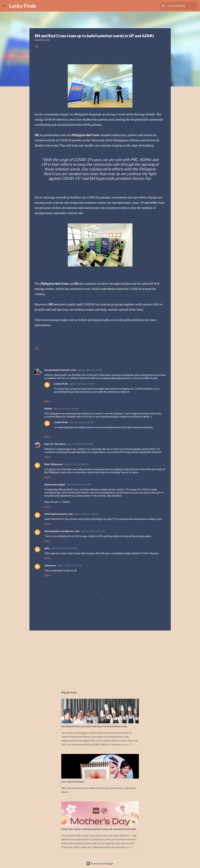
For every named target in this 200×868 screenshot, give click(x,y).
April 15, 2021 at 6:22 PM (79, 485)
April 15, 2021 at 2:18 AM (82, 384)
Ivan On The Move (55, 444)
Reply (48, 401)
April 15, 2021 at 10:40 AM (80, 444)
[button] (37, 47)
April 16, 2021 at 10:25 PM (64, 548)
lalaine (48, 408)
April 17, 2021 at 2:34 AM (69, 566)
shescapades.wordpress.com (62, 531)
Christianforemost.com (59, 514)
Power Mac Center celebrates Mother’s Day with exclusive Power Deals (99, 829)
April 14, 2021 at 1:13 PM (89, 370)
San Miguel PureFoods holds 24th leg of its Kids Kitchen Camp (94, 726)
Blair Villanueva (54, 464)
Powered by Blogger (100, 863)
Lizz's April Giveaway (73, 782)
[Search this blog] (180, 6)
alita (47, 548)
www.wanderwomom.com (60, 370)
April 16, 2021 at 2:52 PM (93, 531)
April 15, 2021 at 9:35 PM (86, 514)
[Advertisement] (100, 658)
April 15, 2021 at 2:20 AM (82, 422)
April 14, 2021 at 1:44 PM (66, 409)
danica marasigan (55, 484)
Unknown (50, 565)
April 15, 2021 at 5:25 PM (76, 464)
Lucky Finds (23, 6)
